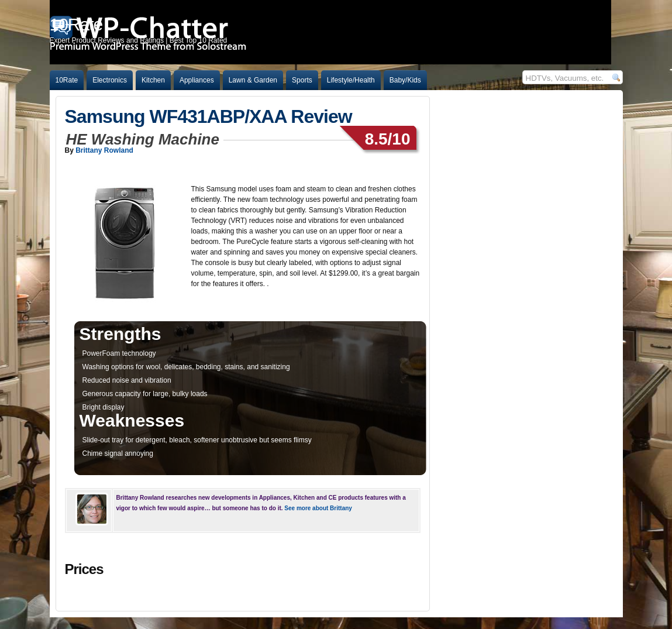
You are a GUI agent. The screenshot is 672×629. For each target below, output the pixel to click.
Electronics (110, 80)
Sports (302, 80)
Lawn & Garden (253, 80)
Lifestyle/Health (351, 80)
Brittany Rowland (104, 150)
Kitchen (153, 80)
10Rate (67, 80)
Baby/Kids (405, 80)
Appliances (197, 80)
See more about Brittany (318, 508)
